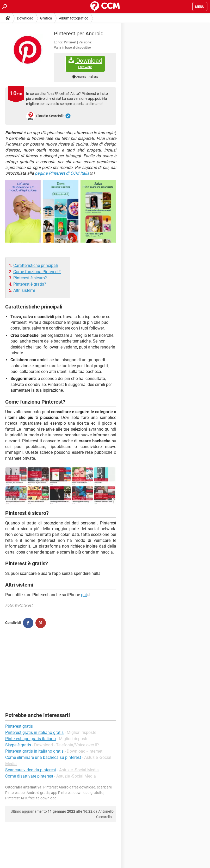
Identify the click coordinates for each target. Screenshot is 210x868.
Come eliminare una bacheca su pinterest (43, 757)
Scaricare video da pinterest (31, 770)
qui (84, 595)
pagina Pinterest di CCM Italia (62, 173)
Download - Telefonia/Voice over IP (66, 745)
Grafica (46, 18)
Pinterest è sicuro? (30, 278)
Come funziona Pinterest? (37, 272)
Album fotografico (74, 18)
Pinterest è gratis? (30, 284)
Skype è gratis (18, 745)
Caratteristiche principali (36, 265)
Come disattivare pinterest (29, 776)
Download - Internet (85, 751)
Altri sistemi (24, 290)
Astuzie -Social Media (79, 770)
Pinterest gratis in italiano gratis (34, 751)
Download (25, 18)
